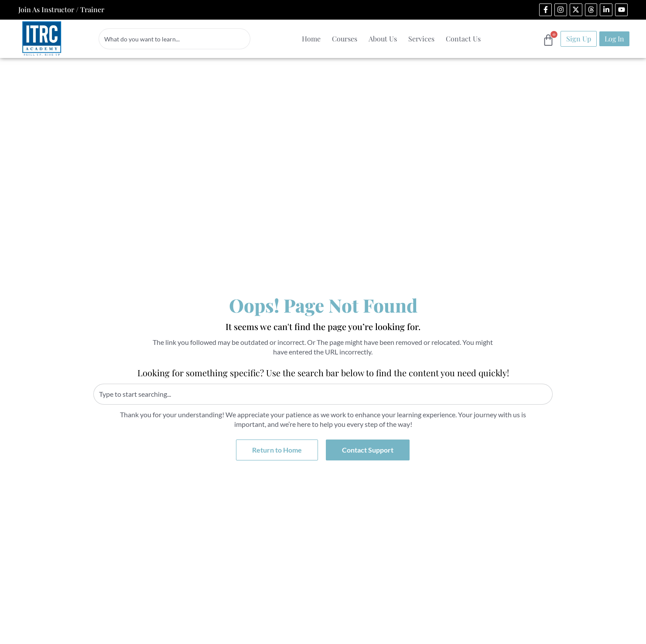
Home (311, 39)
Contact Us (463, 39)
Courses (345, 39)
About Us (383, 39)
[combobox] (174, 39)
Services (421, 39)
